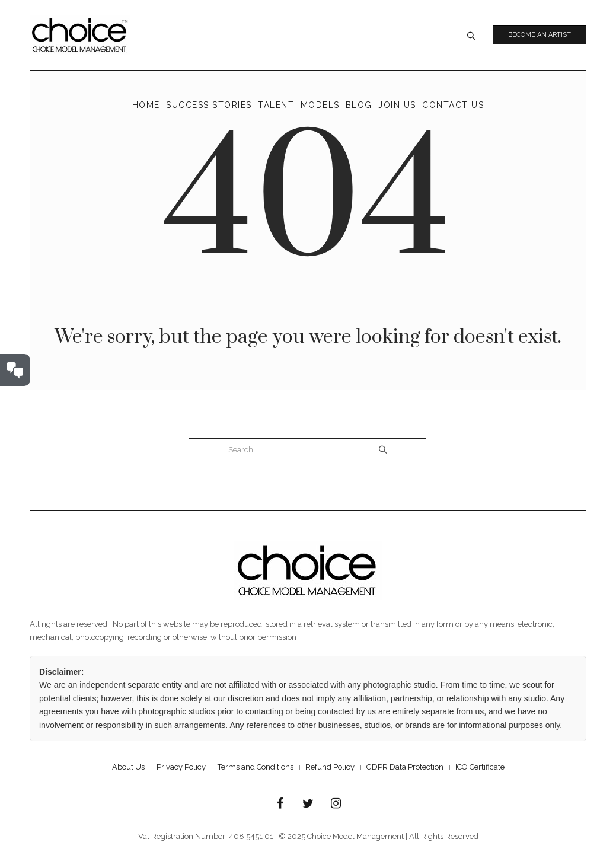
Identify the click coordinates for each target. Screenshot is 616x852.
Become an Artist (540, 35)
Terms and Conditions (256, 767)
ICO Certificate (480, 767)
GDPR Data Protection (405, 767)
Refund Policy (330, 767)
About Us (128, 767)
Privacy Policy (181, 767)
